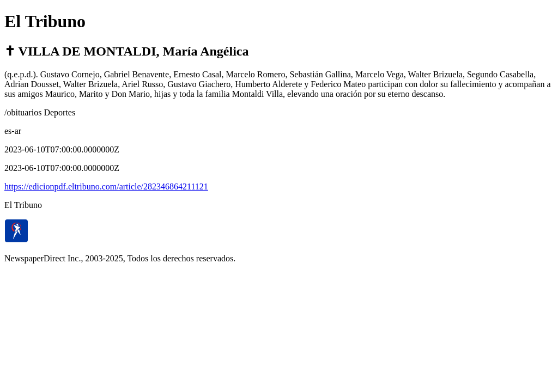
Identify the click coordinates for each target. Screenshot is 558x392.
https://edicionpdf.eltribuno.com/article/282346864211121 (106, 186)
